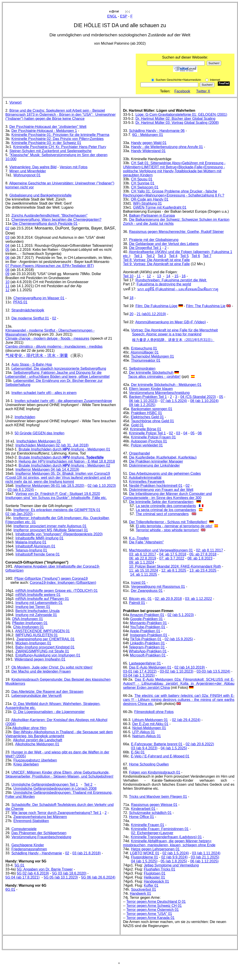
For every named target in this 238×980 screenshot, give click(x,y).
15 (176, 276)
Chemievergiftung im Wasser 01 (39, 298)
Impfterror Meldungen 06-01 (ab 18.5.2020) (50, 486)
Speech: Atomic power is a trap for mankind (167, 334)
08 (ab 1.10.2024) (204, 401)
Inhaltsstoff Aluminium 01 (35, 546)
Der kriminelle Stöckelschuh (151, 373)
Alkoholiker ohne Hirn (29, 728)
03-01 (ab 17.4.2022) (140, 671)
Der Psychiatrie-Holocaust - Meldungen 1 (44, 131)
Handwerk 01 (140, 894)
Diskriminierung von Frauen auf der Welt (161, 490)
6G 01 (10, 889)
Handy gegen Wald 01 (149, 143)
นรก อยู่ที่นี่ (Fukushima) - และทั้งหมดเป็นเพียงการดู (178, 289)
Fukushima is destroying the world (164, 284)
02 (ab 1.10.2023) (102, 486)
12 (7, 290)
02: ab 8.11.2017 (209, 550)
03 (7, 237)
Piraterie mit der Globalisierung (154, 240)
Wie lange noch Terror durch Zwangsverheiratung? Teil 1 (57, 813)
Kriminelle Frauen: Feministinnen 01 (160, 829)
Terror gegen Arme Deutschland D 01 (156, 902)
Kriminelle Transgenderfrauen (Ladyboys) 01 (166, 837)
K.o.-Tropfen (139, 538)
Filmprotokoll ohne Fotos (154, 712)
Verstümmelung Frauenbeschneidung (41, 837)
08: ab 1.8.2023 (200, 558)
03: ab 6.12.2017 (142, 554)
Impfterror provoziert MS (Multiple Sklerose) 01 (51, 530)
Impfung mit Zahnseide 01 (36, 615)
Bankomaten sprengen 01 (152, 409)
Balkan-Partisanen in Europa (152, 215)
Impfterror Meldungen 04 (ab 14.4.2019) (47, 469)
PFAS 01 (20, 302)
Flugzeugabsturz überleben (35, 760)
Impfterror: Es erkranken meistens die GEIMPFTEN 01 (57, 510)
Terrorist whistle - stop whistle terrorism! (167, 530)
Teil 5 (184, 256)
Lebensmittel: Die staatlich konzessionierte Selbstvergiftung (59, 369)
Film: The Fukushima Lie (206, 306)
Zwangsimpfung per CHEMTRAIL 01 (46, 639)
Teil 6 (196, 256)
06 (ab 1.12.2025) (204, 861)
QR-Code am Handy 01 (150, 199)
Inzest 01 (138, 583)
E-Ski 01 (138, 752)
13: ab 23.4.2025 (203, 570)
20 (131, 314)
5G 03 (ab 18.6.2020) (69, 873)
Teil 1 (138, 256)
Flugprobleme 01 (145, 857)
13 (159, 276)
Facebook (182, 91)
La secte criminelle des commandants (166, 506)
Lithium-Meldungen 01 (150, 720)
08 (7, 270)
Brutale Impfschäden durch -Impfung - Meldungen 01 (64, 449)
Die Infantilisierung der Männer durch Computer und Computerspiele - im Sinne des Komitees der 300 (168, 496)
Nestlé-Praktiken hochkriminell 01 (156, 486)
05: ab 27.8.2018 (203, 554)
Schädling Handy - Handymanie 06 (157, 131)
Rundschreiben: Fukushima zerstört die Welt (171, 280)
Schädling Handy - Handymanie (37, 853)
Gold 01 (137, 425)
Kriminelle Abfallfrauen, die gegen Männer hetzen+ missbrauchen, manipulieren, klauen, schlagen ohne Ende (169, 843)
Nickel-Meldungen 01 (149, 728)
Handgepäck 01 (156, 881)
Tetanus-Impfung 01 (31, 550)
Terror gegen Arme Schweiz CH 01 (154, 906)
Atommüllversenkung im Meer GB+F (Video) (171, 322)
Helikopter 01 (154, 877)
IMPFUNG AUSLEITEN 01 (37, 635)
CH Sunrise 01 (143, 183)
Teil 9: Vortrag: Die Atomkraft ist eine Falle (157, 264)
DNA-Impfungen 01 (28, 619)
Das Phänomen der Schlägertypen (39, 833)
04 (7, 246)
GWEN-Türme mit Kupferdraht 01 (160, 207)
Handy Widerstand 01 (148, 151)
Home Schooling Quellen (149, 764)
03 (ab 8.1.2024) (21, 490)
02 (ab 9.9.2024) (174, 857)
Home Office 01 (141, 817)
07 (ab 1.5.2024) (174, 401)
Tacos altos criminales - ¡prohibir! (154, 377)
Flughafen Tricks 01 (160, 869)
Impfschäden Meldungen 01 (39, 441)
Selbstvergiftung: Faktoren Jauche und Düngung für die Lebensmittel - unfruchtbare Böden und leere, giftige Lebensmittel (57, 375)
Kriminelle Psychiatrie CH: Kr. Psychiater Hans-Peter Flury (60, 147)
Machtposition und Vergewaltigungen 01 (161, 550)
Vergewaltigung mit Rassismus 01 (158, 587)
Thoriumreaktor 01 (146, 360)
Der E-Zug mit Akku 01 (150, 724)
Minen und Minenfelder (28, 171)
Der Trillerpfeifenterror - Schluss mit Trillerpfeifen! (168, 522)
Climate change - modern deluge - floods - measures (47, 338)
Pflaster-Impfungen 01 (30, 623)
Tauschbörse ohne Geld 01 (152, 421)
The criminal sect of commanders (162, 514)
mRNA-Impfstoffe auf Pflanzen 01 (42, 599)
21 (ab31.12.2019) (151, 314)
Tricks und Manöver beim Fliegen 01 (158, 797)
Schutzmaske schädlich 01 (150, 813)
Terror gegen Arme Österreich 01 (152, 910)
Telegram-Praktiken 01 (147, 647)
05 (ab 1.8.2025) (174, 861)
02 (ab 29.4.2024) (186, 720)
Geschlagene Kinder (28, 845)
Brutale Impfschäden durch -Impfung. (61, 457)
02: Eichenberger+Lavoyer (152, 833)
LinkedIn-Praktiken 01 (148, 643)
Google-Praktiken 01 (147, 619)
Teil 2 (88, 784)
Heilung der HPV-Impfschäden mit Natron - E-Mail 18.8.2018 (67, 461)
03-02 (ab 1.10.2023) (177, 671)
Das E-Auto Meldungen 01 (150, 667)
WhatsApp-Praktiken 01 (148, 651)
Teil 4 (173, 256)
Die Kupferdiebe (142, 457)
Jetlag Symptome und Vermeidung (171, 865)
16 (184, 276)
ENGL (112, 16)
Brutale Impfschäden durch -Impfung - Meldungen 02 (64, 465)
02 (54, 318)
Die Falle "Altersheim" (146, 542)
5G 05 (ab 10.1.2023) (61, 877)
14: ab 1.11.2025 (144, 574)
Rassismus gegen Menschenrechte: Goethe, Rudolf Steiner (176, 232)
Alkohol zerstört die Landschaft (38, 740)
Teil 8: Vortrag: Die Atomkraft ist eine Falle (157, 260)
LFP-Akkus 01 (143, 732)
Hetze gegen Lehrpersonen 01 (155, 849)
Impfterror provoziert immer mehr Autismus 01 (50, 526)
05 (7, 250)
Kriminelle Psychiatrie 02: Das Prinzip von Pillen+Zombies (58, 139)
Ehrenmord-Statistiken (31, 821)
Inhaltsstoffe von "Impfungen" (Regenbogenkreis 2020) (59, 534)
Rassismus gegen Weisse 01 (154, 805)
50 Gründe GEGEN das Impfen (39, 433)
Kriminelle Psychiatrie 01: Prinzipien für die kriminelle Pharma (60, 135)
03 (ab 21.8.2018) (87, 853)
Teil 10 (128, 276)
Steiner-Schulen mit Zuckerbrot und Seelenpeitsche (51, 151)
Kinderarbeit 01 (143, 809)
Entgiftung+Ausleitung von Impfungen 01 (48, 655)
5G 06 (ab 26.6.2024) (98, 877)
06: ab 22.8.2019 (142, 558)
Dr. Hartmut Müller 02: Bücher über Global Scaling (176, 119)
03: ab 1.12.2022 (198, 599)
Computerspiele (24, 829)
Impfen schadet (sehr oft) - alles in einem (44, 393)
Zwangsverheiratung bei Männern (40, 817)
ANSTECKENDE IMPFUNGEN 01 (43, 631)
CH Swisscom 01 (145, 187)
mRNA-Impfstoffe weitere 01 (38, 595)
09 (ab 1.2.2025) (142, 405)
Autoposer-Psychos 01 (149, 441)
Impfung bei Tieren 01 (33, 607)
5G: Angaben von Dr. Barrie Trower (45, 869)
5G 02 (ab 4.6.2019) (33, 873)
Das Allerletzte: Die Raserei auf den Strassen (47, 692)
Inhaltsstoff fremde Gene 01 (37, 554)
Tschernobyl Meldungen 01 (152, 356)
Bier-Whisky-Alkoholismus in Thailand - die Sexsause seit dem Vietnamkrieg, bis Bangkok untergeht (59, 734)
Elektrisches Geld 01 (147, 417)
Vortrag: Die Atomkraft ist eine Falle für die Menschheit (174, 330)
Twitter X (203, 91)
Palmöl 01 (137, 603)
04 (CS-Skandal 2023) (198, 397)
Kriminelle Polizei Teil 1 (147, 433)
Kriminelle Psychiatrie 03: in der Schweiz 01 (46, 143)
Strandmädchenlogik (28, 310)
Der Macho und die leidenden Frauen (41, 671)
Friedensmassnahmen (29, 849)
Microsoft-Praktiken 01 (148, 655)
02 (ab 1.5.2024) (176, 853)
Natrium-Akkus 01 (146, 736)
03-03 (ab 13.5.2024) (213, 671)
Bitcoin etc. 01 (140, 599)
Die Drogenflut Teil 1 (145, 248)
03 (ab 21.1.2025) (205, 857)
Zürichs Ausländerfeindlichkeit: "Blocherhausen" (50, 215)
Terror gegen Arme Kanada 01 (150, 918)
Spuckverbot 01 (143, 889)
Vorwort (16, 102)
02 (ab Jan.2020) (19, 514)
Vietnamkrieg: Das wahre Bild (33, 167)
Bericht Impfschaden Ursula (37, 611)
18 (131, 298)
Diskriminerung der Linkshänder (154, 465)
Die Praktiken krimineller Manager (156, 461)
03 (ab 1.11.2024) (206, 853)
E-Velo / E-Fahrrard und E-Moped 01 (160, 756)
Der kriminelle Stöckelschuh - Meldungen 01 (166, 385)
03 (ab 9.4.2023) (144, 748)
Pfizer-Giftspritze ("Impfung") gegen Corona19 (51, 579)
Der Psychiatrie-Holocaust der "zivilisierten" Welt (48, 127)
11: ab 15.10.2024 (143, 570)
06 (7, 258)
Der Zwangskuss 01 (147, 591)
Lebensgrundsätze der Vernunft (37, 696)
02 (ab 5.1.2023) (181, 615)
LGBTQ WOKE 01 (145, 853)
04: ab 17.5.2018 (173, 554)
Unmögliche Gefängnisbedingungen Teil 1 (45, 784)
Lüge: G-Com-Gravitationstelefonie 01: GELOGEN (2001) (181, 115)
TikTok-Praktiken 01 (146, 639)
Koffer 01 (151, 885)
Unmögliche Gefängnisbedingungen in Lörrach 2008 (55, 789)
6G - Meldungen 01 (148, 135)
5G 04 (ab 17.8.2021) (22, 877)
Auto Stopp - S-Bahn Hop (32, 364)
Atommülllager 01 (145, 352)
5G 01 (20, 865)
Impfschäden (25, 417)
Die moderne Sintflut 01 (30, 318)
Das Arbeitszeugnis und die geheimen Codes (165, 474)
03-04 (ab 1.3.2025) (139, 675)
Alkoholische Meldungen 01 (37, 744)
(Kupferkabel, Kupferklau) (176, 457)
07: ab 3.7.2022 (172, 558)
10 (7, 282)
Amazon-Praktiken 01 (147, 615)
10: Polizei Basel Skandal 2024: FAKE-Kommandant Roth (175, 566)
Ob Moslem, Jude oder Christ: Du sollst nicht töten (52, 667)
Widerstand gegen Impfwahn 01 (40, 659)
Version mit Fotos (74, 167)
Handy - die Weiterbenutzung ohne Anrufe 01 (167, 147)
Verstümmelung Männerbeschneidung (159, 393)
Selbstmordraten (142, 369)
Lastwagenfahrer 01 (145, 663)
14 (168, 276)
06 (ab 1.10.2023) (143, 401)
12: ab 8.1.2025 (174, 570)
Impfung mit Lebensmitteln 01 (39, 603)
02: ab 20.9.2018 (168, 599)
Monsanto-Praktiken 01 (148, 623)
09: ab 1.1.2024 (141, 562)
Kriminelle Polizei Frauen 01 (153, 437)
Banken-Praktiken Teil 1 (148, 397)
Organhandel (139, 453)
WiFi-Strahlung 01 (147, 203)
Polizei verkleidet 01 (147, 445)
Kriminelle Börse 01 (146, 429)
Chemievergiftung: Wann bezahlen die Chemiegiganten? (57, 220)
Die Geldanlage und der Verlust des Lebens (164, 244)
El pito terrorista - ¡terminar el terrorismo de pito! (174, 526)
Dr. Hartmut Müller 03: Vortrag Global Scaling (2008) (177, 123)
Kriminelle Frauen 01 (148, 825)
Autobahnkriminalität (145, 478)
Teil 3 (162, 256)
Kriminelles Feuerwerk (147, 482)
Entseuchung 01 (144, 348)
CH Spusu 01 (142, 179)
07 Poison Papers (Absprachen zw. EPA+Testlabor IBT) (50, 266)
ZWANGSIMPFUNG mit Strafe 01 (42, 651)
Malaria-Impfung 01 (31, 542)
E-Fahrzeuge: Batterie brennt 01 (157, 744)
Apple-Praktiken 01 (145, 631)
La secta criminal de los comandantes (166, 510)
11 (7, 286)
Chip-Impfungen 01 (29, 627)
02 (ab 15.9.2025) (179, 639)
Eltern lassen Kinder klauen (151, 389)
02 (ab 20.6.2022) (200, 744)
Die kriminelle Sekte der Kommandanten (161, 502)
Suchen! (214, 63)
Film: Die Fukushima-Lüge (157, 306)
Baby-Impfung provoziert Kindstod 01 (45, 647)
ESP (124, 16)
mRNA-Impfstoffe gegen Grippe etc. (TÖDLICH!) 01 (56, 591)
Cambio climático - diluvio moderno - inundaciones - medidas (54, 347)
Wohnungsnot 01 (27, 175)
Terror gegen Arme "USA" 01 (149, 914)
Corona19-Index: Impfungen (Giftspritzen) (63, 583)
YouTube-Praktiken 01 (148, 627)
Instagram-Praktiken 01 (149, 635)
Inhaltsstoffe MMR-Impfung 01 (39, 538)
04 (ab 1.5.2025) (174, 748)
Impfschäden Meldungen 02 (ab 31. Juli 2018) (52, 445)
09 (7, 274)
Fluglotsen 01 (155, 873)
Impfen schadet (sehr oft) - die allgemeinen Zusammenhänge (63, 401)
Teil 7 (207, 256)
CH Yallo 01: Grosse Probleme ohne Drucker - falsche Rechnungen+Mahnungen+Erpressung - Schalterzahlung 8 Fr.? (174, 193)
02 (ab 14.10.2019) (190, 667)
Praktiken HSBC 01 (147, 413)
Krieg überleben (26, 764)
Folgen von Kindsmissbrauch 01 (155, 772)
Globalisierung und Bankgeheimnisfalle (41, 195)
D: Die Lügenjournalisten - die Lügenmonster (49, 712)
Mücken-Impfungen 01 (33, 643)
